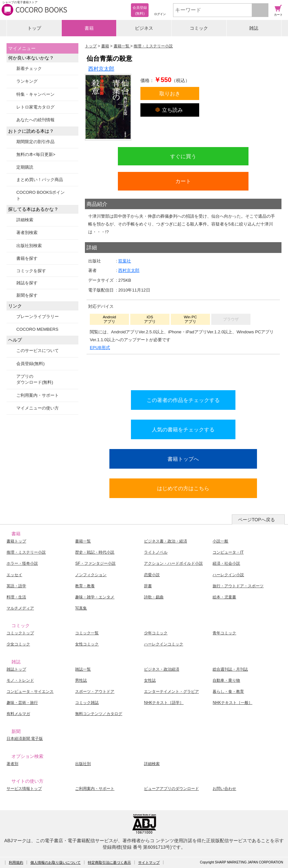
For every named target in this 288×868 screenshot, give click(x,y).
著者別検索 (27, 233)
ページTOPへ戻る (256, 520)
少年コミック (156, 633)
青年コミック (224, 633)
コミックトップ (20, 633)
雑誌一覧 (83, 669)
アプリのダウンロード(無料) (35, 379)
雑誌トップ (16, 669)
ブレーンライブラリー (38, 317)
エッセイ (14, 575)
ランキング (27, 81)
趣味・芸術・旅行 (22, 703)
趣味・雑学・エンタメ (95, 597)
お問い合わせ (224, 789)
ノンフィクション (91, 575)
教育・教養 (85, 586)
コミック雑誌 (87, 703)
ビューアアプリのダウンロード (171, 789)
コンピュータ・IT (228, 552)
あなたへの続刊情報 (35, 120)
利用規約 (16, 862)
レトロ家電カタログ (35, 107)
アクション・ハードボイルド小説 (173, 563)
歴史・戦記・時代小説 (95, 552)
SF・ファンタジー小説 (95, 563)
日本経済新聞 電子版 (25, 739)
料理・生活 (16, 597)
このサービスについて (38, 351)
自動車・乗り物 (226, 680)
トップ (34, 28)
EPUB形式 (100, 348)
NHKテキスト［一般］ (232, 703)
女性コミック (87, 644)
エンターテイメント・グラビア (171, 692)
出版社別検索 (29, 246)
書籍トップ (16, 541)
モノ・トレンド (20, 680)
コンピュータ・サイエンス (30, 692)
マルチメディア (20, 608)
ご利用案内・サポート (38, 395)
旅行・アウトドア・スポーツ (238, 586)
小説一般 (220, 541)
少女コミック (18, 644)
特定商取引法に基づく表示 (109, 862)
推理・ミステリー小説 (26, 552)
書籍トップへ (183, 459)
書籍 (89, 28)
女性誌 (150, 680)
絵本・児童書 (224, 597)
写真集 (81, 608)
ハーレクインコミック (164, 644)
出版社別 (83, 764)
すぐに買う (183, 156)
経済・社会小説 (226, 563)
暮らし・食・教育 (228, 692)
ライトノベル (156, 552)
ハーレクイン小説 (228, 575)
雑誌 (254, 28)
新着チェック (29, 68)
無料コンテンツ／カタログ (99, 714)
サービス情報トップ (24, 789)
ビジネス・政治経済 (162, 669)
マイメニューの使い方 (38, 408)
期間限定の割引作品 (35, 142)
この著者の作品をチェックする (183, 400)
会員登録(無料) (31, 364)
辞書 (148, 586)
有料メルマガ (18, 714)
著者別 (12, 764)
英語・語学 (16, 586)
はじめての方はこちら (183, 488)
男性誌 (81, 680)
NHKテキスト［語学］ (164, 703)
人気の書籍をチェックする (183, 429)
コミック (199, 28)
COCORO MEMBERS (37, 329)
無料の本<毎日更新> (36, 154)
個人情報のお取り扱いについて (56, 862)
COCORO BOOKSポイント (40, 195)
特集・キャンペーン (35, 94)
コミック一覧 (87, 633)
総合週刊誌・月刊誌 (230, 669)
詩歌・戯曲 (154, 597)
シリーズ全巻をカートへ (183, 371)
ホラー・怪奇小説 (22, 563)
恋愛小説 (152, 575)
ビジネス (144, 28)
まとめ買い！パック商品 (40, 180)
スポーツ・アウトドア (95, 692)
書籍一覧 (83, 541)
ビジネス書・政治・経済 (166, 541)
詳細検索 (25, 220)
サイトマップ (149, 862)
